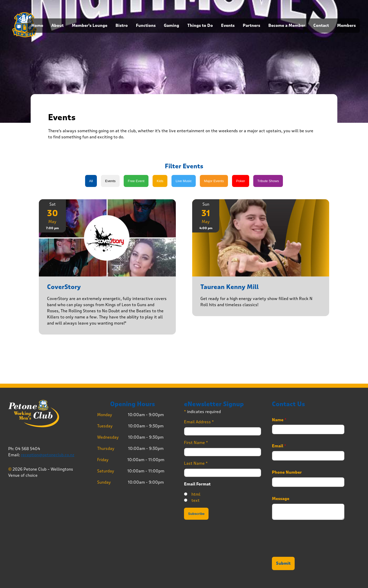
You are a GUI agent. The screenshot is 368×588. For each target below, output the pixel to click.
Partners (251, 26)
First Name (196, 443)
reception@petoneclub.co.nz (48, 455)
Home (37, 26)
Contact (321, 26)
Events (228, 26)
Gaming (171, 26)
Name (279, 420)
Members (346, 26)
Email (279, 446)
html (196, 494)
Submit (283, 563)
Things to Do (200, 26)
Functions (146, 26)
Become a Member (287, 26)
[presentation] (311, 548)
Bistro (122, 26)
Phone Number (287, 472)
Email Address (199, 422)
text (195, 500)
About (57, 26)
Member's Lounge (90, 26)
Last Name (196, 463)
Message (281, 499)
